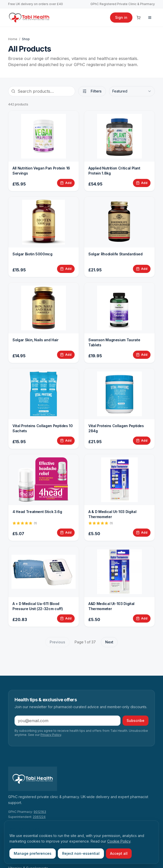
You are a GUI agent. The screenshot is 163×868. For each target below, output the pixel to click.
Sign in (121, 17)
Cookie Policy (119, 841)
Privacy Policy (51, 735)
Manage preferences (33, 853)
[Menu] (150, 18)
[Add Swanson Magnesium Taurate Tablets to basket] (142, 355)
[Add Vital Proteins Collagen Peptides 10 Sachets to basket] (66, 441)
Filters (92, 91)
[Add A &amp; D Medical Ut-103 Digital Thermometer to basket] (142, 533)
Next (109, 642)
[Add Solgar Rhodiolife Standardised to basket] (142, 269)
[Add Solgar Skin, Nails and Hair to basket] (66, 355)
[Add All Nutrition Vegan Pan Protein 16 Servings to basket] (66, 183)
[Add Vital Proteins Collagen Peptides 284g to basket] (142, 441)
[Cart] (139, 18)
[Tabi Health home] (29, 18)
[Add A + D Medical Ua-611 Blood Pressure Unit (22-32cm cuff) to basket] (66, 618)
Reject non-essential (81, 853)
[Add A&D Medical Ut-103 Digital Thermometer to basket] (142, 618)
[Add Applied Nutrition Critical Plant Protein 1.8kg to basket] (142, 183)
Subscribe (135, 720)
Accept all (119, 853)
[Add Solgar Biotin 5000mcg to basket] (66, 269)
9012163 (40, 812)
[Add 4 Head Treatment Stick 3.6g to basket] (66, 533)
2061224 (39, 817)
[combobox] (132, 91)
